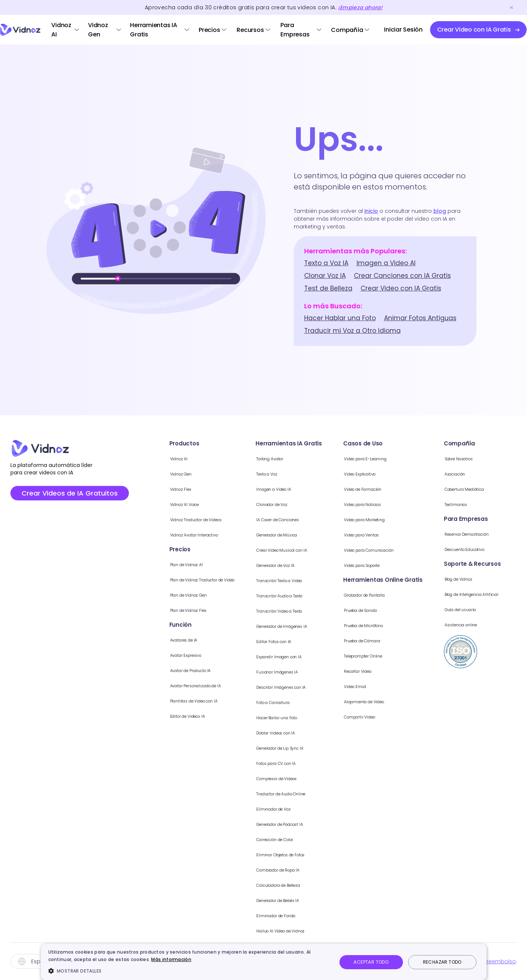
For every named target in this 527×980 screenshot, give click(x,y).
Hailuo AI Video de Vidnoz (310, 930)
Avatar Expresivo (177, 655)
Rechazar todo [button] (442, 962)
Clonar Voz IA (325, 276)
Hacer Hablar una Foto (340, 318)
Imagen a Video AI (386, 263)
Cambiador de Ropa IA (306, 869)
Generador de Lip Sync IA (309, 748)
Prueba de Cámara (399, 640)
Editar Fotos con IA (300, 641)
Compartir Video (395, 716)
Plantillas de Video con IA (189, 700)
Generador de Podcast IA (310, 824)
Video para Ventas (398, 534)
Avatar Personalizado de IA (191, 685)
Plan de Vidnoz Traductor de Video (203, 579)
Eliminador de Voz (299, 809)
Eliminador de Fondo (303, 915)
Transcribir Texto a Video (309, 580)
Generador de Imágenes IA (312, 626)
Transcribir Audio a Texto (308, 595)
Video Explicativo (396, 473)
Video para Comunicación (409, 550)
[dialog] (264, 962)
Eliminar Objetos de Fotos (309, 854)
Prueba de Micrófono (401, 625)
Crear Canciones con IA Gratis (402, 276)
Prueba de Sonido (397, 610)
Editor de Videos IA (180, 716)
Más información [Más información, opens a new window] (171, 959)
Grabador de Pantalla (403, 595)
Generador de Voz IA (303, 565)
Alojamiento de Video (402, 701)
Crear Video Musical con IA (311, 550)
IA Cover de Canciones (306, 519)
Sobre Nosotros (494, 458)
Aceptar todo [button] (371, 962)
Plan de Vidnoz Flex (180, 610)
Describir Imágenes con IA (310, 687)
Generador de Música (305, 534)
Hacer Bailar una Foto (304, 717)
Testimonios (489, 504)
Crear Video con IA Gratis (401, 288)
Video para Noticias (399, 504)
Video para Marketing (402, 519)
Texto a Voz (291, 473)
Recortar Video (393, 671)
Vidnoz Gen (98, 30)
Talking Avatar (294, 458)
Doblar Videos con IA (303, 732)
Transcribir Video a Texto (309, 611)
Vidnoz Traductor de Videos (193, 519)
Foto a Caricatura (299, 702)
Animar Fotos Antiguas (420, 318)
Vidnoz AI (61, 30)
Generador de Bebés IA (307, 900)
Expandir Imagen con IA (307, 656)
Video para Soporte (400, 565)
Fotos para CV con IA (304, 763)
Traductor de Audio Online (311, 793)
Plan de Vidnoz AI (178, 564)
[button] (188, 971)
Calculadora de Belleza (307, 885)
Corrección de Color (302, 839)
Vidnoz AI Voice (175, 504)
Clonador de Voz (298, 504)
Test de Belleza (328, 288)
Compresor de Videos (305, 778)
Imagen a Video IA (300, 489)
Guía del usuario (495, 609)
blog (440, 211)
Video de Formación (400, 489)
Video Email (388, 686)
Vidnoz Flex (169, 489)
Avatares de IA (174, 640)
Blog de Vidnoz (494, 579)
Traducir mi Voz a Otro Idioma (352, 331)
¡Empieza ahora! (360, 7)
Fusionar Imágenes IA (304, 671)
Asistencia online (496, 624)
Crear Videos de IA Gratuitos (70, 493)
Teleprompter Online (400, 656)
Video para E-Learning (403, 458)
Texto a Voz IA (326, 263)
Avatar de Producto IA (185, 670)
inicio (371, 211)
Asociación (488, 473)
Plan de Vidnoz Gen (181, 595)
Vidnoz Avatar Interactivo (189, 534)
